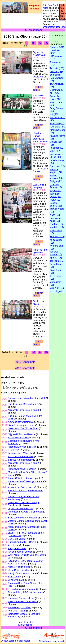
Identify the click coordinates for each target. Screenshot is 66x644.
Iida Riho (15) (57, 261)
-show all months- (25, 622)
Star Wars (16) (57, 237)
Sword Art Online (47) (55, 98)
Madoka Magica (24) (56, 171)
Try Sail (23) (56, 191)
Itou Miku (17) (57, 227)
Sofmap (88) (56, 75)
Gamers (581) (57, 47)
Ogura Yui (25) (57, 166)
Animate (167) (57, 68)
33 (34, 43)
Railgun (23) (56, 181)
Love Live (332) (55, 52)
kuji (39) (54, 114)
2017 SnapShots (25, 368)
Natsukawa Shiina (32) (55, 156)
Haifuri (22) (55, 200)
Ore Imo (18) (56, 224)
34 (40, 43)
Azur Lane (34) (57, 127)
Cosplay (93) (56, 72)
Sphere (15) (56, 258)
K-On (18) (55, 215)
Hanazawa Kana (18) (55, 220)
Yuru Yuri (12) (57, 288)
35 (46, 43)
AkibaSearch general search (16, 639)
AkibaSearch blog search (52, 640)
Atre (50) (54, 93)
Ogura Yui (38, 77)
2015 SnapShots (25, 362)
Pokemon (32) (57, 148)
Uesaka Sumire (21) (56, 204)
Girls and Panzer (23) (56, 186)
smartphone (36, 30)
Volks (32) (55, 151)
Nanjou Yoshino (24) (56, 177)
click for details (38, 89)
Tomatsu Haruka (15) (56, 253)
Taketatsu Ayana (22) (55, 195)
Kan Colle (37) (57, 123)
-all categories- (25, 625)
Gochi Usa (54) (57, 90)
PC (25, 30)
